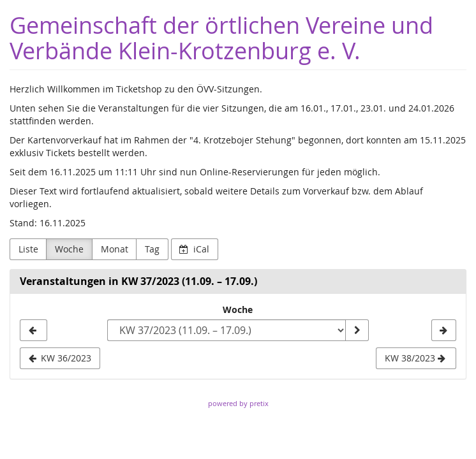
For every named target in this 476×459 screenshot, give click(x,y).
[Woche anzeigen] (357, 330)
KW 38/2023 (415, 358)
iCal (194, 249)
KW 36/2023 (60, 358)
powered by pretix (238, 403)
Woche (69, 249)
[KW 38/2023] (444, 330)
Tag (152, 249)
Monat (115, 249)
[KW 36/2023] (33, 330)
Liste (28, 249)
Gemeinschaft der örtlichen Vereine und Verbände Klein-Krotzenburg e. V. (221, 38)
